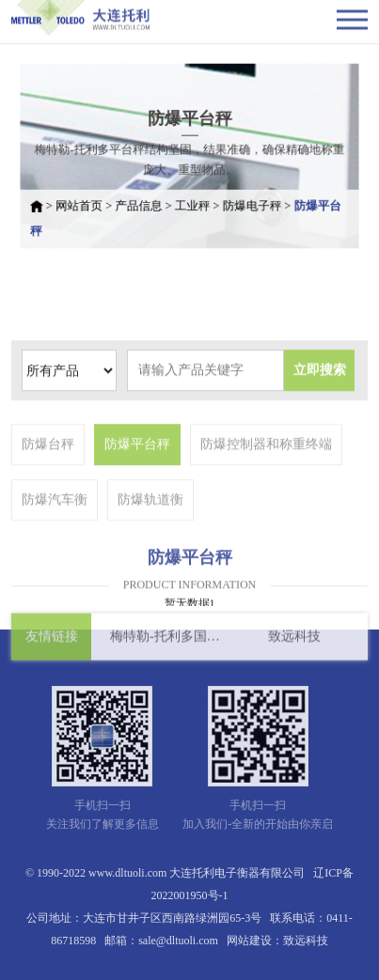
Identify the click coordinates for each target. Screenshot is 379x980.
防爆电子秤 (247, 202)
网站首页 (87, 202)
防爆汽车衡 (55, 534)
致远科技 (294, 641)
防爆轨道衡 (150, 534)
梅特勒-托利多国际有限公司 (165, 641)
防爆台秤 (48, 479)
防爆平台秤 (137, 479)
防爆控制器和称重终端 (266, 479)
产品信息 (143, 202)
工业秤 (192, 202)
